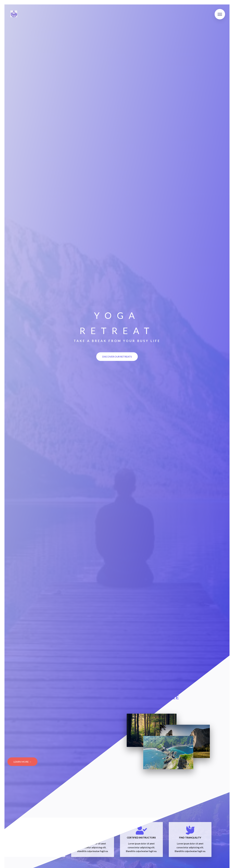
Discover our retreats (117, 357)
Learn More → (22, 762)
